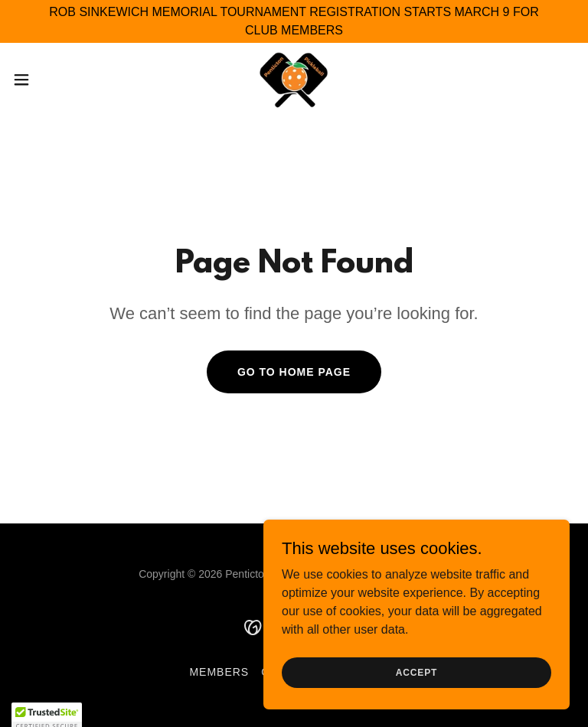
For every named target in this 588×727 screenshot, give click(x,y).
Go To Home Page (294, 372)
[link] (294, 80)
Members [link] (219, 672)
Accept (416, 693)
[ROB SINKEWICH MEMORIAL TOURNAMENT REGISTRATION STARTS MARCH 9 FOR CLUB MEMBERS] (294, 21)
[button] (49, 80)
